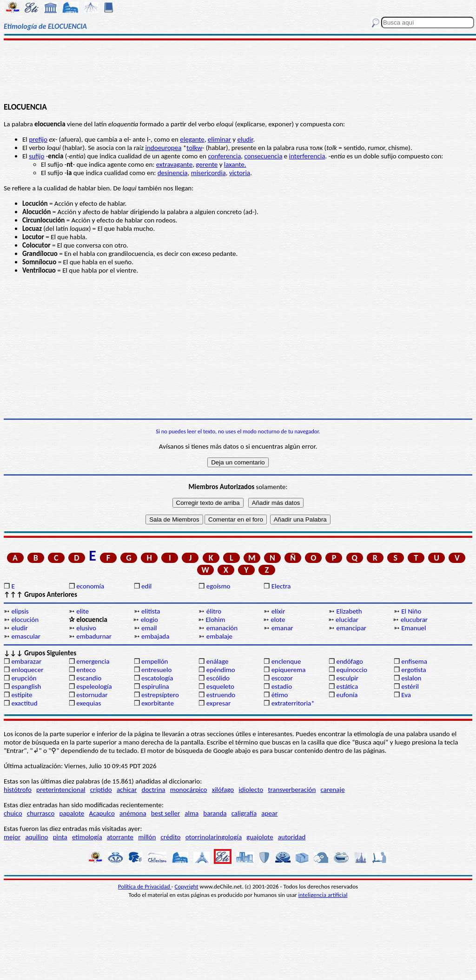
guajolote (260, 837)
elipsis (20, 611)
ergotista (413, 670)
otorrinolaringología (214, 837)
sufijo (36, 156)
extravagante (174, 164)
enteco (86, 670)
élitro (214, 611)
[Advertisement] (238, 71)
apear (269, 813)
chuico (13, 813)
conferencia (224, 156)
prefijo (38, 139)
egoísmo (218, 586)
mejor (12, 837)
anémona (133, 813)
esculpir (347, 678)
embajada (155, 636)
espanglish (26, 686)
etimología (87, 837)
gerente (207, 164)
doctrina (154, 790)
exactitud (24, 703)
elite (83, 611)
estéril (410, 686)
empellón (155, 661)
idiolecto (251, 790)
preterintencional (61, 790)
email (149, 628)
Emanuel (413, 628)
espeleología (94, 686)
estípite (22, 695)
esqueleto (220, 686)
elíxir (278, 611)
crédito (171, 837)
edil (146, 586)
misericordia (208, 173)
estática (347, 686)
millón (147, 837)
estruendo (221, 695)
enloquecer (27, 670)
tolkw (194, 148)
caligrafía (244, 813)
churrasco (41, 813)
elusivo (86, 628)
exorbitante (158, 703)
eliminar (219, 139)
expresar (218, 703)
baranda (215, 813)
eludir (245, 139)
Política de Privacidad (145, 886)
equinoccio (352, 670)
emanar (282, 628)
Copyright (187, 886)
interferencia (307, 156)
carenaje (333, 790)
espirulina (155, 686)
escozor (282, 678)
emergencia (93, 661)
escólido (218, 678)
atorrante (120, 837)
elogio (149, 620)
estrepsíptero (160, 695)
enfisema (414, 661)
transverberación (292, 790)
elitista (151, 611)
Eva (406, 695)
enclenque (286, 661)
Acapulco (102, 813)
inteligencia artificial (323, 895)
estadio (282, 686)
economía (90, 586)
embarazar (26, 661)
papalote (72, 813)
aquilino (36, 837)
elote (278, 620)
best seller (165, 813)
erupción (24, 678)
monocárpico (189, 790)
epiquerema (289, 670)
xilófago (223, 790)
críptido (101, 790)
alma (192, 813)
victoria (240, 173)
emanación (222, 628)
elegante (192, 139)
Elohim (215, 620)
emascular (26, 636)
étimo (280, 695)
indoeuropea (164, 148)
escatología (157, 678)
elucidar (347, 620)
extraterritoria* (293, 703)
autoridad (292, 837)
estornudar (92, 695)
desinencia (173, 173)
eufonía (347, 695)
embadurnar (94, 636)
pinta (60, 837)
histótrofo (18, 790)
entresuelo (156, 670)
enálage (218, 661)
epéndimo (221, 670)
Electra (281, 586)
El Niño (411, 611)
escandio (89, 678)
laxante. (235, 164)
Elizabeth (349, 611)
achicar (127, 790)
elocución (25, 620)
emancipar (351, 628)
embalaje (219, 636)
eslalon (411, 678)
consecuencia (263, 156)
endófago (349, 661)
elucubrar (414, 620)
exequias (89, 703)
